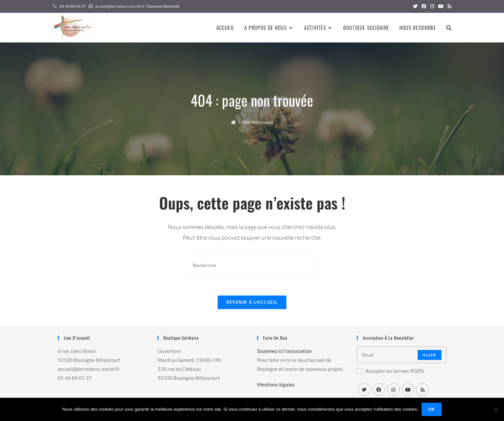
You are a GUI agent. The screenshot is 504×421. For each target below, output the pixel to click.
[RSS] (423, 389)
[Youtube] (408, 389)
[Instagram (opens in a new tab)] (432, 6)
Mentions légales (276, 384)
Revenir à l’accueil (252, 302)
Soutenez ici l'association (284, 351)
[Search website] (449, 28)
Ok (432, 409)
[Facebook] (379, 389)
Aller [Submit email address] (430, 355)
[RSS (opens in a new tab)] (449, 6)
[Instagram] (393, 389)
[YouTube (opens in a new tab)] (441, 6)
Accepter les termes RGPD (390, 371)
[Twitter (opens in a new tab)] (415, 6)
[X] (364, 389)
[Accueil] (233, 122)
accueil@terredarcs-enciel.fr (120, 6)
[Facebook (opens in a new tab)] (424, 6)
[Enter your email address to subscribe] (402, 355)
